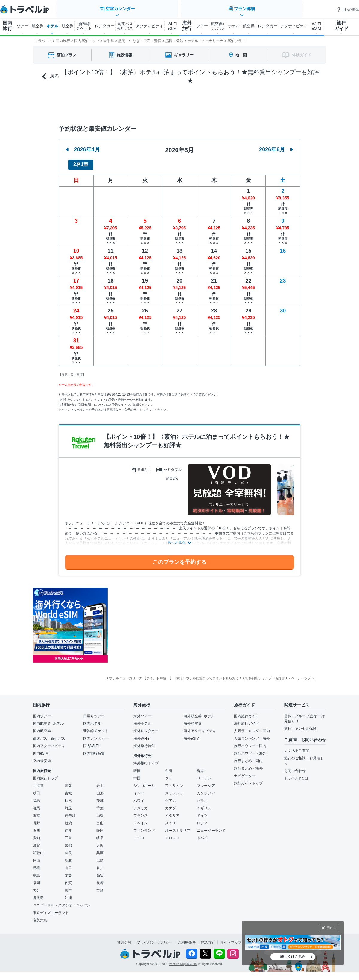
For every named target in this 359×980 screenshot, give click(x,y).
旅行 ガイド (341, 26)
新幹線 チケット (84, 26)
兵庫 (100, 850)
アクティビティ (149, 26)
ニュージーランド (211, 827)
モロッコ (172, 835)
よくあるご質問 (297, 747)
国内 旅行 (7, 26)
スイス (171, 820)
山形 (100, 790)
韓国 (137, 767)
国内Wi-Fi (91, 743)
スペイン (141, 820)
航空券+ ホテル (218, 26)
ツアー (23, 26)
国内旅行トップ (45, 775)
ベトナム (204, 775)
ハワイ (139, 797)
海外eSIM (191, 735)
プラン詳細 (242, 101)
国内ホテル (92, 720)
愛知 (36, 835)
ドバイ (202, 835)
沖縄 (68, 894)
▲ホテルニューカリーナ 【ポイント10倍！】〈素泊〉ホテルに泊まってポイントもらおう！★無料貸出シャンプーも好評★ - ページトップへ (210, 675)
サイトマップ (231, 939)
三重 (68, 835)
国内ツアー (42, 713)
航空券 (38, 26)
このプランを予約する (180, 558)
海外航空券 (193, 720)
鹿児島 (38, 894)
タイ (169, 775)
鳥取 (68, 857)
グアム (171, 797)
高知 (100, 872)
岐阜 (100, 835)
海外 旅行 (187, 26)
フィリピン (174, 782)
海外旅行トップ (146, 760)
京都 (68, 842)
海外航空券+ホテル (199, 713)
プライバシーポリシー (155, 939)
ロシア (202, 820)
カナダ (171, 805)
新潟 (68, 820)
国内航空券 (42, 728)
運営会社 (124, 939)
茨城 (100, 797)
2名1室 (81, 161)
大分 (36, 887)
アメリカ (141, 805)
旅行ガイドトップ (248, 780)
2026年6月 (276, 146)
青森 (68, 782)
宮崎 (100, 887)
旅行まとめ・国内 (248, 758)
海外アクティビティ (200, 728)
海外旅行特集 (144, 743)
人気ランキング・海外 (252, 735)
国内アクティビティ (49, 743)
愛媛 (68, 872)
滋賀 (36, 842)
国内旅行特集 (94, 750)
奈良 (68, 850)
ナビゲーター (245, 773)
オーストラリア (178, 827)
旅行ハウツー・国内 (250, 743)
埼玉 (68, 805)
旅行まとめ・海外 (248, 765)
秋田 (36, 790)
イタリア (172, 812)
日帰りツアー (94, 713)
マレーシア (206, 782)
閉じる (331, 928)
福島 (36, 797)
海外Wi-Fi (141, 735)
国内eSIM (41, 750)
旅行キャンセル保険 (300, 725)
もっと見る (177, 539)
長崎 (100, 880)
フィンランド (144, 827)
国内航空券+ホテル (48, 720)
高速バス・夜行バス (49, 735)
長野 (36, 820)
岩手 (100, 782)
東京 (36, 812)
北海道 (38, 782)
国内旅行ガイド (247, 713)
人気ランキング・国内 (252, 728)
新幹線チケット (96, 728)
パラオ (202, 797)
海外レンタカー (146, 728)
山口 (68, 865)
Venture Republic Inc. (183, 961)
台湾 (169, 767)
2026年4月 (83, 146)
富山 (100, 820)
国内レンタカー (96, 735)
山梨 (100, 812)
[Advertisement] (168, 622)
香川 (100, 865)
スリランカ (174, 790)
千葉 (100, 805)
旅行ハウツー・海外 (250, 750)
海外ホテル (142, 720)
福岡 (36, 880)
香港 (200, 767)
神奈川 (70, 812)
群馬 (36, 805)
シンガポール (144, 782)
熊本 (68, 887)
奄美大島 (40, 917)
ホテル (53, 26)
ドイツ (202, 812)
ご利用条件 (187, 939)
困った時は (348, 10)
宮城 (68, 790)
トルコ (139, 835)
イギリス (204, 805)
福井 (68, 827)
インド (139, 790)
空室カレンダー (117, 101)
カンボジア (206, 790)
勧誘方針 (208, 939)
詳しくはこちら (293, 957)
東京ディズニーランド (51, 909)
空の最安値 (42, 758)
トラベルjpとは (296, 775)
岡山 (36, 857)
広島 (100, 857)
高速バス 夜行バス (125, 26)
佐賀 (68, 880)
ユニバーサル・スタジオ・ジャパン (62, 902)
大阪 (100, 842)
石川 (36, 827)
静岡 (100, 827)
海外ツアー (142, 713)
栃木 (68, 797)
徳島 (36, 872)
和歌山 (38, 850)
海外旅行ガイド (247, 720)
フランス (141, 812)
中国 (137, 775)
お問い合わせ (295, 767)
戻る (51, 76)
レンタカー (105, 26)
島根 (36, 865)
